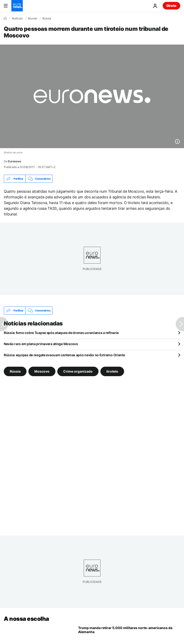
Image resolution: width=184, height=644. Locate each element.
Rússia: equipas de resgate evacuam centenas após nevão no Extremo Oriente (64, 355)
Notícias (17, 18)
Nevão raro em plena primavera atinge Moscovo (41, 344)
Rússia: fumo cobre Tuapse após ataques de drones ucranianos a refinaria (61, 333)
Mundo (33, 18)
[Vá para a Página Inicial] (17, 6)
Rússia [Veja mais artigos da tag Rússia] (15, 371)
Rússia (47, 18)
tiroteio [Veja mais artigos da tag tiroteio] (112, 371)
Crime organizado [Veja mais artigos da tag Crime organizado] (78, 371)
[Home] (5, 18)
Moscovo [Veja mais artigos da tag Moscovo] (42, 371)
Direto (171, 6)
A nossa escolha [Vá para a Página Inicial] (26, 619)
